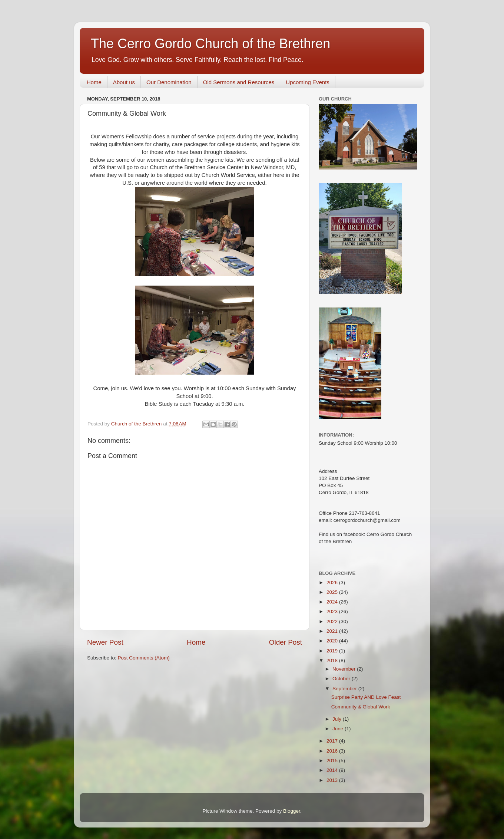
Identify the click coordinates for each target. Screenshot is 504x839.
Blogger (292, 811)
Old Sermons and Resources (239, 82)
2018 (333, 660)
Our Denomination (169, 82)
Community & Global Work (361, 707)
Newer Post (105, 642)
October (342, 679)
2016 (333, 751)
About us (124, 82)
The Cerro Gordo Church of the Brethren (210, 44)
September (345, 689)
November (345, 669)
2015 (333, 761)
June (339, 729)
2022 (333, 621)
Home (94, 82)
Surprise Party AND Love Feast (366, 697)
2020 (333, 641)
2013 (333, 780)
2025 (333, 592)
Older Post (286, 642)
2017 (333, 741)
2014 (333, 770)
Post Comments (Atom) (144, 658)
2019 (333, 651)
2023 (333, 611)
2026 (333, 583)
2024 (333, 602)
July (338, 719)
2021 (333, 631)
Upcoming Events (308, 82)
